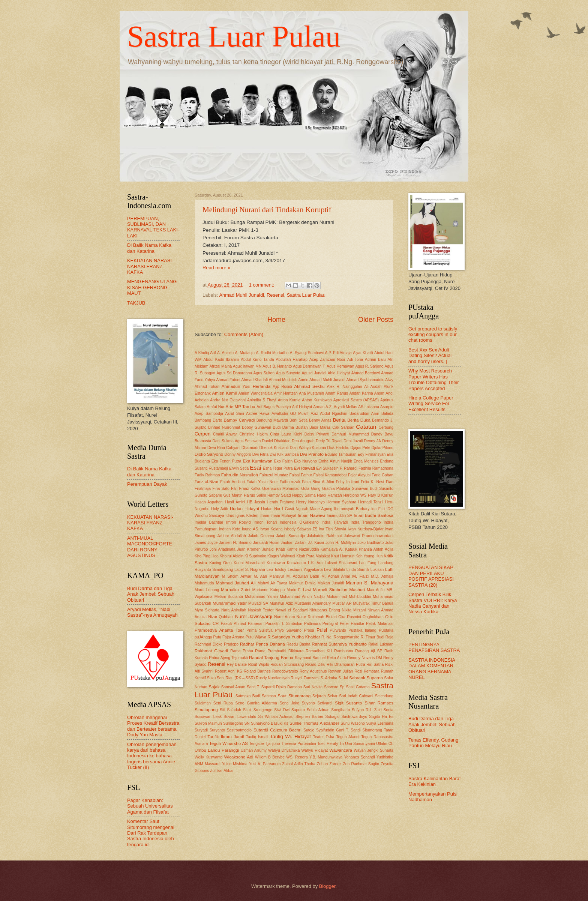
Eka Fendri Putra (226, 461)
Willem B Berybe (270, 757)
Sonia (388, 710)
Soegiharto (340, 710)
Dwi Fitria (260, 454)
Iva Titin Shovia (333, 529)
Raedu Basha (298, 644)
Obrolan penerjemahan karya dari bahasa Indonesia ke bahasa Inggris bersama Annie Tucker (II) (152, 756)
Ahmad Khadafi (255, 380)
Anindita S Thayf (262, 400)
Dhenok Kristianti (274, 448)
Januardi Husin (266, 543)
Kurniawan (276, 563)
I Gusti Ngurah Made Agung (307, 509)
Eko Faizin (283, 461)
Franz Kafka (250, 489)
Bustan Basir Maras (313, 427)
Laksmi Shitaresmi (341, 563)
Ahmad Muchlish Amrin (289, 380)
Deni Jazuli (353, 441)
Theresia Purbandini (299, 744)
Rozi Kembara (367, 671)
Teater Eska (324, 737)
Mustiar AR (342, 603)
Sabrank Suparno (366, 678)
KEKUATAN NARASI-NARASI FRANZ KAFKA (150, 266)
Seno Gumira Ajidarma (256, 703)
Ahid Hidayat (339, 373)
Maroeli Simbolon (330, 590)
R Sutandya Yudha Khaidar (294, 637)
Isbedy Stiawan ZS (301, 529)
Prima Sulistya (259, 630)
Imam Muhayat (283, 516)
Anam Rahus (337, 393)
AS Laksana (369, 407)
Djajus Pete (361, 448)
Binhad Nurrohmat (224, 427)
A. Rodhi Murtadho (272, 353)
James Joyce (206, 543)
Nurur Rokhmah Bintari (316, 617)
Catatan (366, 427)
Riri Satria (375, 664)
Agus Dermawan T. (309, 366)
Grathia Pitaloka (336, 489)
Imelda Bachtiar (209, 522)
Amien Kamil (225, 393)
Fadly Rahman (207, 475)
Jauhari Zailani (294, 543)
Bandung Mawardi (272, 420)
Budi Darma (283, 427)
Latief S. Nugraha (250, 570)
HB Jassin (256, 502)
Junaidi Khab (274, 549)
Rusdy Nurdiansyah (273, 678)
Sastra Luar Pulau (306, 295)
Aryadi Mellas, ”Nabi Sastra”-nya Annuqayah (152, 612)
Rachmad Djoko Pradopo (217, 644)
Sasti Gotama (358, 687)
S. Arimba (329, 678)
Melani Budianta (229, 597)
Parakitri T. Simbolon (284, 624)
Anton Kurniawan (317, 400)
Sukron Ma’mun (208, 723)
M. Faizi (360, 576)
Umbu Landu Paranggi (217, 750)
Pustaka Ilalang (362, 630)
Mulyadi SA (258, 603)
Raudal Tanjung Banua (271, 658)
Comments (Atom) (244, 334)
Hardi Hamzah (329, 495)
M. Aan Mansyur (269, 576)
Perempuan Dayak (147, 484)
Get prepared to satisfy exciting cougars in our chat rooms (433, 335)
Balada (387, 414)
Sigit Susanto (348, 703)
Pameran (256, 624)
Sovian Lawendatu (240, 717)
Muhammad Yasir (230, 603)
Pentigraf (330, 624)
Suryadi (201, 730)
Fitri (234, 489)
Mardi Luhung (207, 590)
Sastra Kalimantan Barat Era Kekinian (435, 781)
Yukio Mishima (235, 764)
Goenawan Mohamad (281, 489)
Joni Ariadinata (223, 549)
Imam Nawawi (311, 515)
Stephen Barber (309, 717)
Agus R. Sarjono (369, 366)
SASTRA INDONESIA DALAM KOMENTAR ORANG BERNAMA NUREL (432, 669)
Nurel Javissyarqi (254, 616)
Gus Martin (233, 495)
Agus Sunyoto (288, 373)
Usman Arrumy (254, 750)
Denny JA (373, 441)
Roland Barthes (257, 671)
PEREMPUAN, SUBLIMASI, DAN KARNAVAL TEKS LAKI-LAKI (153, 227)
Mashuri (357, 590)
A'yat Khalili (363, 353)
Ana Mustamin (311, 393)
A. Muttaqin (245, 353)
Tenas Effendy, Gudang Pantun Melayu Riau (433, 743)
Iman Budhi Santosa (373, 515)
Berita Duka (359, 420)
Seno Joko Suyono (297, 703)
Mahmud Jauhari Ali (236, 583)
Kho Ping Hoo (207, 556)
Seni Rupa (223, 703)
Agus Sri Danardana (234, 373)
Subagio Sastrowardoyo (346, 717)
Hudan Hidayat (244, 509)
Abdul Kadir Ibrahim (221, 360)
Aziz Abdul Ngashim (329, 414)
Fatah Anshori (232, 482)
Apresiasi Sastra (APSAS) (356, 400)
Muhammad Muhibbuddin (349, 597)
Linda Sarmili (358, 570)
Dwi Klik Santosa (284, 454)
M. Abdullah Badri (303, 576)
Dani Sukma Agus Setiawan (236, 441)
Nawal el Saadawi (291, 610)
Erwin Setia (239, 468)
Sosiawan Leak (208, 717)
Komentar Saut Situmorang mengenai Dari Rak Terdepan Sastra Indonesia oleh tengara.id (151, 833)
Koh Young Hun (369, 556)
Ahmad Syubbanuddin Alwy (370, 380)
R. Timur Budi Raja (377, 637)
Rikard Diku (315, 664)
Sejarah (319, 696)
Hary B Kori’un (381, 495)
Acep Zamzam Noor (327, 360)
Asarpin (387, 407)
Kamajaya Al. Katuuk (339, 549)
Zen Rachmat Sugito (361, 764)
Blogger (327, 886)
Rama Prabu (242, 651)
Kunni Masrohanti (249, 563)
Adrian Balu (375, 360)
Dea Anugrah (303, 441)
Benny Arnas (320, 420)
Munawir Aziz (281, 603)
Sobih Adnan (318, 710)
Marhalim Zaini (235, 590)
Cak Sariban (343, 427)
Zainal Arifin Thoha (299, 764)
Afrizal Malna (221, 366)
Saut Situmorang (294, 696)
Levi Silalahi (334, 570)
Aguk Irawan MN (247, 366)
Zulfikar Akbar (222, 771)
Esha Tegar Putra (278, 468)
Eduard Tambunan (340, 454)
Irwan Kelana (271, 529)
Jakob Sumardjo (290, 536)
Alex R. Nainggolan (345, 387)
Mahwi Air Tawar (272, 583)
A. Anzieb (225, 353)
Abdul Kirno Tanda (257, 360)
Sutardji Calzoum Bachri (277, 730)
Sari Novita (313, 687)
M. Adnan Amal (336, 576)
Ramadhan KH (319, 651)
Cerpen (202, 434)
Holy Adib (220, 509)
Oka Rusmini (349, 617)
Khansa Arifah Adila (376, 549)
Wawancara (341, 750)
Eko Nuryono (305, 461)
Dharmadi (250, 448)
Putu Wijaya (256, 637)
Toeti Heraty (328, 744)
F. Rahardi (349, 468)
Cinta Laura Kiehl (286, 434)
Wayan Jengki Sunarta (373, 750)
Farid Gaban (382, 475)
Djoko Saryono (209, 454)
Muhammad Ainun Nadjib (302, 597)
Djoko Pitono (382, 448)
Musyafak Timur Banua (373, 603)
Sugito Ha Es (381, 717)
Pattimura (312, 624)
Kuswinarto (296, 563)
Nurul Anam (284, 617)
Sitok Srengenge (258, 710)
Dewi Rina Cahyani (224, 448)
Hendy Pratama (281, 502)
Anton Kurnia (289, 400)
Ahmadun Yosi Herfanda (246, 386)
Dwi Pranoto (312, 454)
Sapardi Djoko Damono (282, 687)
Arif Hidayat (302, 407)
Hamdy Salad (279, 495)
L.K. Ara (315, 563)
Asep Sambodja (209, 414)
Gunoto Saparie (208, 495)
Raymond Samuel (310, 658)
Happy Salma (304, 495)
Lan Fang (368, 563)
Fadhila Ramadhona (376, 468)
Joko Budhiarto (370, 543)
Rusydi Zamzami (305, 678)
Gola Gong (311, 489)
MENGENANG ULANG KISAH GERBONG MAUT (152, 287)
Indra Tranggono (366, 522)
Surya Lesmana (380, 723)
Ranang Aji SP (369, 651)
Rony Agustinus (313, 671)
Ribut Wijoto (259, 664)
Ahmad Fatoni (228, 380)
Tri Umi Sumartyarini (357, 744)
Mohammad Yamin (261, 597)
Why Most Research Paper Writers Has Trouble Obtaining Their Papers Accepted (434, 379)
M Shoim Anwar (237, 576)
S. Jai (343, 678)
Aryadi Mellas (345, 407)
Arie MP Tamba (241, 407)
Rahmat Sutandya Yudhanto (339, 644)
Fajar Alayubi (359, 475)
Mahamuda (204, 583)
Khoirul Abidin (232, 556)
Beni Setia (298, 420)
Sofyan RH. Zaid (367, 710)
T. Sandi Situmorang (364, 730)
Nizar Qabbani (221, 617)
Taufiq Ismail (257, 737)
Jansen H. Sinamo (235, 543)
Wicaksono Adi (239, 757)
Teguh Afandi (348, 737)
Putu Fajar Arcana (229, 637)
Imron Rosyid (238, 522)
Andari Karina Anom (367, 393)
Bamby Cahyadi (239, 420)
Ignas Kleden (247, 516)
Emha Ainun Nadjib (335, 461)
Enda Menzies (366, 461)
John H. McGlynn (341, 543)
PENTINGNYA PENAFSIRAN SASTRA (434, 647)
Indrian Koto (230, 529)
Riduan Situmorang (287, 664)
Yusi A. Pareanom (265, 764)
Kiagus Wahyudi (281, 556)
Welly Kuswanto (209, 757)
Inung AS (250, 529)
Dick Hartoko (338, 448)
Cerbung (386, 427)
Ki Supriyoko (255, 556)
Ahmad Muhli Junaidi (241, 295)
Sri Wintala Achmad (276, 717)
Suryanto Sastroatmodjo (231, 730)
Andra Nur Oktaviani (228, 400)
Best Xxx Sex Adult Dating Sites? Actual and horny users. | (430, 356)
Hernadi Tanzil (371, 502)
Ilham (264, 516)
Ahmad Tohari (207, 387)
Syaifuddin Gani (330, 730)
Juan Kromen (249, 549)
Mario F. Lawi (299, 590)
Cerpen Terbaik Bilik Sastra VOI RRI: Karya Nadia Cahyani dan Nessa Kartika (433, 603)
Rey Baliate (237, 664)
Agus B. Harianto (277, 366)
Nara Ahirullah (234, 610)
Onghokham (373, 617)
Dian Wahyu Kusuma (308, 448)
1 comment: (262, 285)
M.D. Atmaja (382, 576)
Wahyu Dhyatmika (284, 750)
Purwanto (338, 630)
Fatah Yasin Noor (262, 482)
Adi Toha (355, 360)
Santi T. (253, 687)
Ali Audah (373, 387)
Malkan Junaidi (331, 583)
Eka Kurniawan (257, 461)
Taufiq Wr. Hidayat (290, 737)
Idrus (230, 516)
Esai (255, 468)
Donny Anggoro (238, 454)
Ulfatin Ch (385, 744)
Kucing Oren (220, 563)
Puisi (322, 630)
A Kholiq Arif (205, 353)
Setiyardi (325, 703)
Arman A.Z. (323, 407)
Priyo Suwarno (288, 630)
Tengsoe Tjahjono (265, 744)
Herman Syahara (342, 502)
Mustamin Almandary (313, 603)
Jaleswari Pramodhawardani (369, 536)
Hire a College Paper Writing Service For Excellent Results (431, 404)
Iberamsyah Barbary (352, 509)
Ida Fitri (378, 509)
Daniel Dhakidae (276, 441)
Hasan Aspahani (209, 502)
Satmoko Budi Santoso (256, 696)
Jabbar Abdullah (231, 536)
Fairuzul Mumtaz (274, 475)
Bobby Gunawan (256, 427)
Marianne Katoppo (268, 590)
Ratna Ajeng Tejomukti (228, 658)
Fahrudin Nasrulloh (240, 475)
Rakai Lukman (381, 644)
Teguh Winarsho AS (229, 743)
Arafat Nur (215, 407)
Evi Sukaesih (327, 468)
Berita (339, 420)
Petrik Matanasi (380, 624)
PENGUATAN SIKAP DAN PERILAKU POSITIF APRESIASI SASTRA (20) (431, 576)
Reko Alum (336, 658)
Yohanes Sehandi (360, 757)
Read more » (216, 268)
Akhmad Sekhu (309, 386)
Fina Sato (221, 489)
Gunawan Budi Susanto (373, 489)
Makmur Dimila (302, 583)
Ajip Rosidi (282, 387)
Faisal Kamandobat (330, 475)
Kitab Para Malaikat (313, 556)
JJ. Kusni (316, 543)
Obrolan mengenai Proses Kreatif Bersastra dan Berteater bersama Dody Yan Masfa (153, 726)
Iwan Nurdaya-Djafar (366, 529)
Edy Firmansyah (372, 454)
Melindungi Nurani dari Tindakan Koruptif (267, 210)
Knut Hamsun (343, 556)
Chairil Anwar (225, 434)
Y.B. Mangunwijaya (326, 757)
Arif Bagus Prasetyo (274, 407)
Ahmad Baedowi (366, 373)
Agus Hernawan (340, 366)
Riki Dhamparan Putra (346, 664)
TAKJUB (136, 303)
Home (276, 320)
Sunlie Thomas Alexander (314, 723)
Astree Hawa (258, 414)
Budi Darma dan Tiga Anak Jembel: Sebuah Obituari (151, 594)
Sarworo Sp (334, 687)
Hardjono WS (355, 495)
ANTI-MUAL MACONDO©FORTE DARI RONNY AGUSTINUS (150, 547)
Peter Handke (352, 624)
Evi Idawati (304, 468)
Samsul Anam (233, 687)
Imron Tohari (265, 522)
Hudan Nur (271, 509)
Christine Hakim (253, 434)
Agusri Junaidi (314, 373)
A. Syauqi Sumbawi (307, 353)
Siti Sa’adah (230, 710)
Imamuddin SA (339, 516)
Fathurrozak (290, 482)
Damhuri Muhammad (350, 434)
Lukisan (377, 570)
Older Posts (376, 320)
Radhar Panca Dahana (262, 644)
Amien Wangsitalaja (255, 393)
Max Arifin (376, 590)
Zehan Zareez (329, 764)
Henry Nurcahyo (310, 502)
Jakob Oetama (261, 536)
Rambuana (343, 651)
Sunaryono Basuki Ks (269, 723)
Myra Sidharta (207, 610)
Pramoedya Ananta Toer (219, 630)
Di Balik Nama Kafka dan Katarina (149, 248)
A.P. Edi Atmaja (338, 353)
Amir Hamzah (286, 393)
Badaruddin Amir (364, 414)
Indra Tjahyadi (334, 522)
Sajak (214, 687)
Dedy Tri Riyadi (329, 441)
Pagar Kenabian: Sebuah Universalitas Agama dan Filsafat (150, 806)
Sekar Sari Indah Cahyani (350, 696)
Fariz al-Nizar (206, 482)
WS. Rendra (297, 757)
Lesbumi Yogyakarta (305, 570)
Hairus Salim (255, 495)
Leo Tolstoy (276, 570)
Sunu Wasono (353, 723)
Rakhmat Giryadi (211, 651)
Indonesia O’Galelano (299, 522)
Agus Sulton (264, 373)
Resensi (275, 295)
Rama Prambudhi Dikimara (279, 651)
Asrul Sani (235, 414)
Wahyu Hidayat (315, 750)
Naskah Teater (261, 610)
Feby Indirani (348, 482)
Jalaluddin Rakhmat (325, 536)
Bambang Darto (208, 420)
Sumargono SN (236, 723)
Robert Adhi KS (229, 671)
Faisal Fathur (301, 475)
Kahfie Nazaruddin (303, 549)
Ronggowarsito (285, 671)
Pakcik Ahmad (233, 624)
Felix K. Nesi (372, 482)
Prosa (309, 630)
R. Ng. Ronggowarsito (340, 637)
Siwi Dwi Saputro (289, 710)
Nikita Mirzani (354, 610)
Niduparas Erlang (325, 610)
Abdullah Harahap (292, 360)
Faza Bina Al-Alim (318, 482)
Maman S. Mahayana (370, 583)
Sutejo (309, 730)
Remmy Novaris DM (364, 658)
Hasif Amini (235, 502)
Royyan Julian (340, 671)
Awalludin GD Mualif (290, 414)
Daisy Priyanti (317, 434)
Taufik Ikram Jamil (226, 737)
